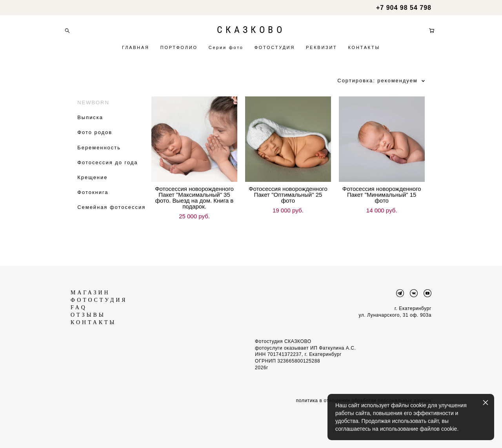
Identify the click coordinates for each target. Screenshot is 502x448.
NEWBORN (93, 108)
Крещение (92, 183)
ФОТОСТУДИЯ (275, 51)
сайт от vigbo (251, 430)
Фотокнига (93, 199)
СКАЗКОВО (251, 33)
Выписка (90, 124)
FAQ (79, 302)
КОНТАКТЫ (364, 51)
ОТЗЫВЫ (88, 309)
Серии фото (226, 51)
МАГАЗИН (90, 287)
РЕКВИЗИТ (322, 51)
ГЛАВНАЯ (136, 51)
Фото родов (95, 139)
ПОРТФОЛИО (179, 51)
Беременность (99, 153)
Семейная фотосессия (111, 213)
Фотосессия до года (107, 168)
